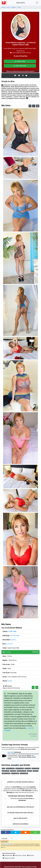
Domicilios (29, 771)
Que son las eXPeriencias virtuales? (20, 807)
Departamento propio (21, 771)
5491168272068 (15, 636)
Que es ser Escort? (20, 818)
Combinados (13, 771)
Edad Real (35, 652)
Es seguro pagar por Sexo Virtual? (20, 813)
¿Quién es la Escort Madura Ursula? (20, 782)
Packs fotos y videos (19, 855)
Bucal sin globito (35, 768)
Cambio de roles (5, 771)
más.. (5, 847)
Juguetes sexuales (6, 773)
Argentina (13, 640)
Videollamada (7, 855)
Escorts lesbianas (15, 773)
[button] (33, 687)
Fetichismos (36, 771)
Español (10, 681)
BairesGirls (21, 3)
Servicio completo (24, 773)
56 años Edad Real (20, 56)
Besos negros (28, 768)
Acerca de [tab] (4, 838)
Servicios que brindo (21, 824)
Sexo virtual (10, 752)
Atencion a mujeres (10, 768)
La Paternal (10, 644)
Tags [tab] (12, 838)
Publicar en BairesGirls (8, 844)
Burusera (30, 855)
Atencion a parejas (20, 768)
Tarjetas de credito (9, 858)
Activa (3, 768)
